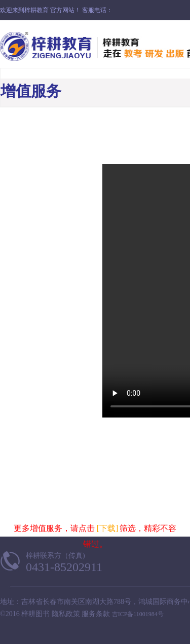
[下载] (108, 528)
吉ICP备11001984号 (138, 614)
